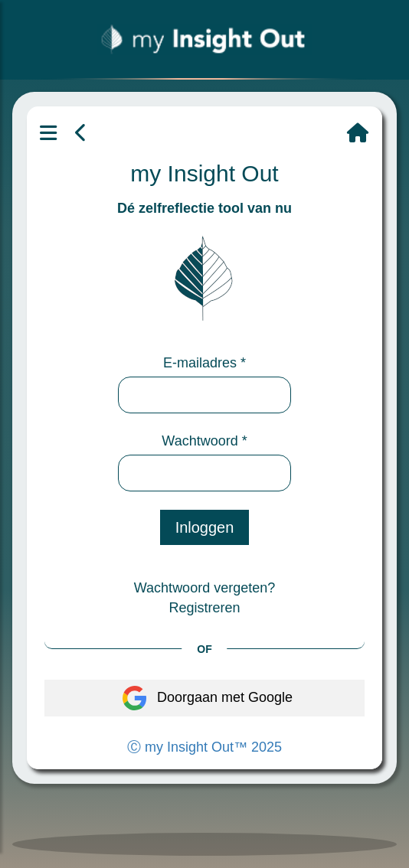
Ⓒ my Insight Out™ (204, 747)
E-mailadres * (204, 363)
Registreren (204, 608)
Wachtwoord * (204, 441)
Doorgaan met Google (204, 698)
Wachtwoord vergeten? (204, 588)
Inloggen (205, 527)
